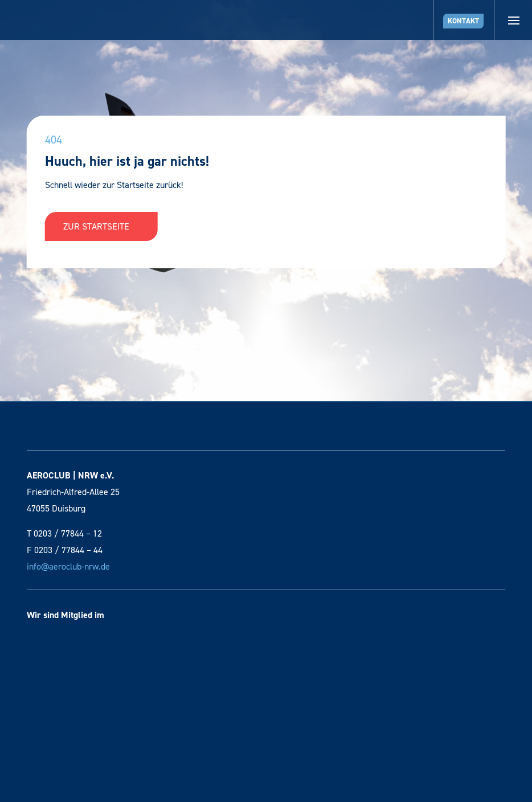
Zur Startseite (101, 226)
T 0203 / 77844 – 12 (64, 533)
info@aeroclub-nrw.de (68, 566)
